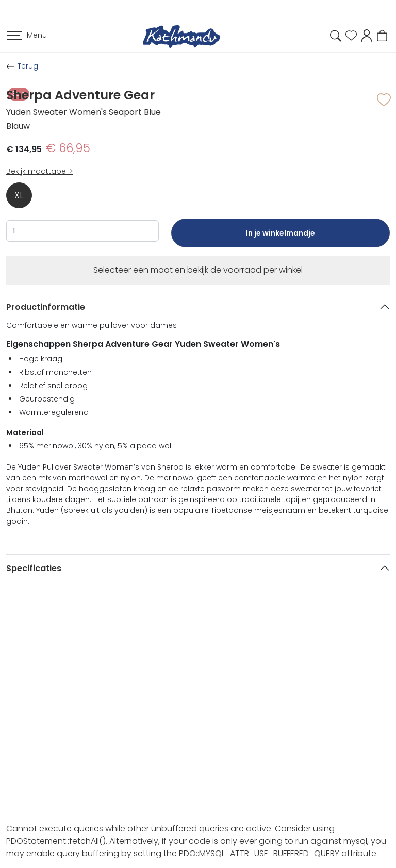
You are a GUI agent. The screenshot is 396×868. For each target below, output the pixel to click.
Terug (28, 66)
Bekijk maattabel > (40, 171)
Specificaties (34, 568)
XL (19, 195)
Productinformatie (46, 307)
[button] (367, 35)
